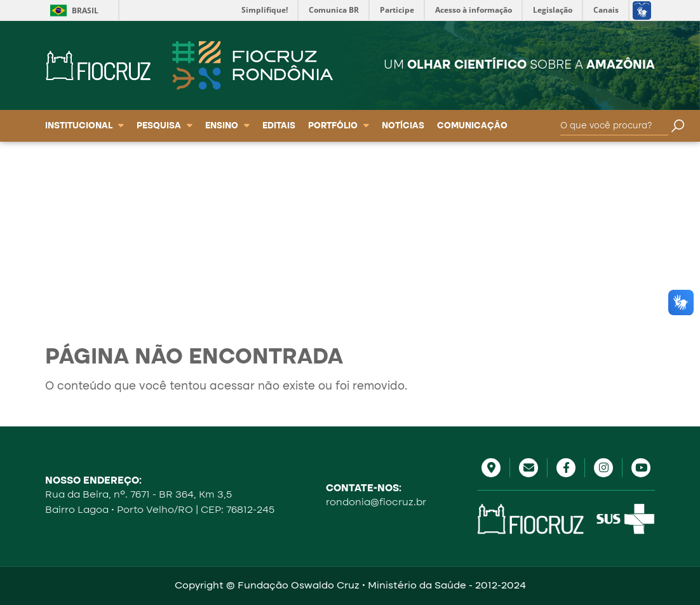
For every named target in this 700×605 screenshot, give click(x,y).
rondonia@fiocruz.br (376, 503)
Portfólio (339, 126)
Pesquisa (165, 126)
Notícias (403, 126)
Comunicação (472, 126)
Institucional (84, 126)
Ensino (227, 126)
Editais (279, 126)
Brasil (85, 10)
